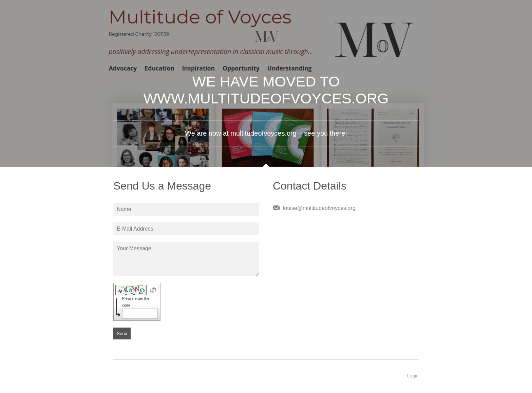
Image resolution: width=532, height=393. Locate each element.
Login (413, 376)
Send (122, 333)
